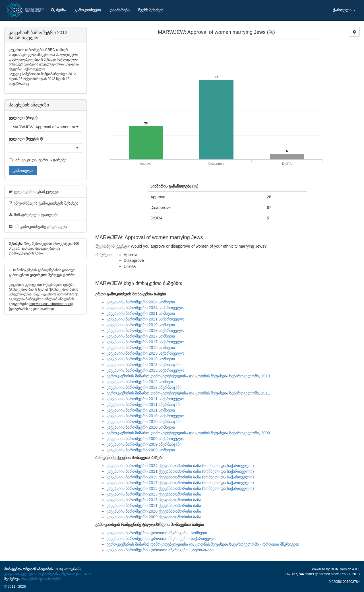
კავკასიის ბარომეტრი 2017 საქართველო (145, 342)
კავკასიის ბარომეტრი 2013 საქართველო (145, 370)
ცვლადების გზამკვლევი (34, 192)
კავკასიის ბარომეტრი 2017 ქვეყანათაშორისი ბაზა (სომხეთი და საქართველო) (180, 483)
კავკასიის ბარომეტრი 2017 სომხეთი (141, 336)
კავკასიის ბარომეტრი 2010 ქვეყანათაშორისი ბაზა (154, 511)
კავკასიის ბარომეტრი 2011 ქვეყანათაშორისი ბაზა (154, 505)
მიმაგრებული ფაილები (34, 215)
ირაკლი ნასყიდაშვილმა (40, 579)
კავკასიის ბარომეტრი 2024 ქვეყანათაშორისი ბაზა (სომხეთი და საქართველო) (180, 466)
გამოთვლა (23, 170)
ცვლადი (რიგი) (23, 118)
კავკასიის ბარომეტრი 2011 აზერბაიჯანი (144, 404)
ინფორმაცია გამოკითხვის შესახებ (44, 203)
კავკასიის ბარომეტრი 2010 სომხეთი (141, 427)
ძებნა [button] (58, 10)
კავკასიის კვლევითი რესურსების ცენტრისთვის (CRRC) (49, 574)
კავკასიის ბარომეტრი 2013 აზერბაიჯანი (144, 365)
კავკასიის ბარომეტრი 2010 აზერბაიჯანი (144, 422)
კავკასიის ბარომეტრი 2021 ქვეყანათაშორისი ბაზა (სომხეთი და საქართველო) (180, 471)
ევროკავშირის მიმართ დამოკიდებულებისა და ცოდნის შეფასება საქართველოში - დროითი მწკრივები (203, 544)
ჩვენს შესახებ (151, 10)
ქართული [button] (344, 10)
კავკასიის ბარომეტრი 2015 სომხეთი (141, 348)
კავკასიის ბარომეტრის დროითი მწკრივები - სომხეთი (157, 533)
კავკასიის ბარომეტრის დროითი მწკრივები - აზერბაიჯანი (160, 550)
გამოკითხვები (88, 10)
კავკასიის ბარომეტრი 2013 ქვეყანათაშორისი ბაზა (154, 494)
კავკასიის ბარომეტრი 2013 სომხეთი (141, 359)
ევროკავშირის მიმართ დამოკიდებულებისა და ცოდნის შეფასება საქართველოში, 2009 (188, 433)
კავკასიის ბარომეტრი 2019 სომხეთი (141, 325)
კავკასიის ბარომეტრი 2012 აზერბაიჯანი (144, 387)
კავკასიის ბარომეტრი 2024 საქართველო (145, 308)
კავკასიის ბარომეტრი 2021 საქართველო (145, 319)
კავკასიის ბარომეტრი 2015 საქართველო (145, 353)
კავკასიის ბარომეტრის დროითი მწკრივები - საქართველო (162, 538)
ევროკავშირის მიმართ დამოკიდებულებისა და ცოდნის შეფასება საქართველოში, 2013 (188, 376)
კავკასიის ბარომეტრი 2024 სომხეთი (141, 302)
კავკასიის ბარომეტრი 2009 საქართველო (145, 439)
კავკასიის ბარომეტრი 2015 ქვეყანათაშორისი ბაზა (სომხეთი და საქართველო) (180, 488)
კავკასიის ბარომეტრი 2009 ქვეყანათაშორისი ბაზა (154, 517)
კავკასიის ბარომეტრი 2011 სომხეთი (141, 410)
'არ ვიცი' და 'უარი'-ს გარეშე (38, 160)
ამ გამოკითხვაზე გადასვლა (38, 227)
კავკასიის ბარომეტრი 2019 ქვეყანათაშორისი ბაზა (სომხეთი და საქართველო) (180, 477)
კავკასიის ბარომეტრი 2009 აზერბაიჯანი (144, 444)
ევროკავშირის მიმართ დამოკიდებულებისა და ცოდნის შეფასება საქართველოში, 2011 (188, 393)
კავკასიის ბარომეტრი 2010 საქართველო (145, 416)
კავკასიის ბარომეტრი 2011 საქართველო (145, 399)
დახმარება (120, 10)
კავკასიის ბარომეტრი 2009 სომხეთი (141, 450)
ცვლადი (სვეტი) (24, 139)
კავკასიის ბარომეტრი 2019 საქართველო (145, 330)
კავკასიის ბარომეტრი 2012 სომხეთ (140, 382)
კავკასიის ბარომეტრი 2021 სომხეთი (141, 313)
